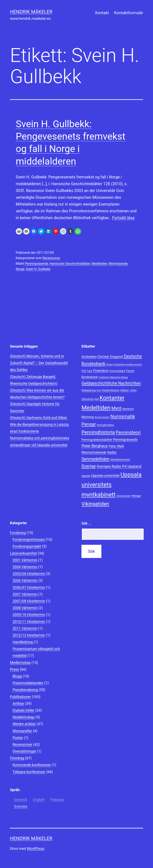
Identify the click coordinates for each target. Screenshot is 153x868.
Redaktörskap (24, 717)
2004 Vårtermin (25, 567)
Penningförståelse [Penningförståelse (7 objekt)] (105, 425)
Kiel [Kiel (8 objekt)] (97, 399)
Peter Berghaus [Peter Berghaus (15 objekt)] (95, 446)
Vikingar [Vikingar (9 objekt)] (136, 496)
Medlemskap (20, 663)
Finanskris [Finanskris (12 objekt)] (101, 371)
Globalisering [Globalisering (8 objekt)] (89, 390)
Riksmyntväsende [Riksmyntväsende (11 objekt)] (94, 452)
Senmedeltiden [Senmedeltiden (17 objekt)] (95, 459)
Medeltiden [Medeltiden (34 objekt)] (96, 408)
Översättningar (24, 751)
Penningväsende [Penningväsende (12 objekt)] (125, 439)
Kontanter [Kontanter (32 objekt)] (112, 398)
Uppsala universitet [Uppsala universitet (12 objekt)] (105, 475)
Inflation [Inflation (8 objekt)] (125, 390)
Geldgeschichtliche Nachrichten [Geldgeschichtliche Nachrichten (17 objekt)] (111, 383)
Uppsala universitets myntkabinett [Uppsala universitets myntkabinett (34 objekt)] (112, 485)
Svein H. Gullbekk (38, 269)
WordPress (36, 849)
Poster (18, 738)
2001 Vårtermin (25, 560)
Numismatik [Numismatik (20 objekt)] (123, 416)
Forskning (18, 533)
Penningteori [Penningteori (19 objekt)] (128, 432)
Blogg (17, 676)
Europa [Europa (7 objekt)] (109, 364)
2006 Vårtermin (25, 580)
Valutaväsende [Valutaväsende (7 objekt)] (123, 496)
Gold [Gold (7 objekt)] (99, 390)
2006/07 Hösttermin (29, 587)
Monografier (22, 731)
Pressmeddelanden (28, 683)
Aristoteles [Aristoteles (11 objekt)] (89, 357)
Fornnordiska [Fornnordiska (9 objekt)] (117, 371)
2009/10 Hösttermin (29, 615)
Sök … (86, 523)
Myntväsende (118, 264)
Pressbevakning (25, 690)
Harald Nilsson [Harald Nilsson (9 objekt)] (110, 390)
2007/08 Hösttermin (29, 601)
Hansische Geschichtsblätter (70, 264)
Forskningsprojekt (27, 546)
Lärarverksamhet (23, 553)
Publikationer (20, 697)
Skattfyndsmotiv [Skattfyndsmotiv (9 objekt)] (120, 459)
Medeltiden (99, 264)
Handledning (23, 642)
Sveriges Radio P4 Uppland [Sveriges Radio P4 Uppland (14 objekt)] (119, 466)
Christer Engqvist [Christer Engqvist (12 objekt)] (110, 357)
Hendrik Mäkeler (31, 12)
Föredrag (17, 758)
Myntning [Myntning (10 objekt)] (88, 417)
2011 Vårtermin (25, 628)
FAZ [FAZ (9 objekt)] (84, 371)
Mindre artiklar (24, 724)
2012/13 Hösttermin (29, 635)
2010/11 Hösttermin (29, 622)
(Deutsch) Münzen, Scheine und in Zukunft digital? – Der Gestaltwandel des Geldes (39, 363)
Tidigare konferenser (29, 772)
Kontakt (102, 13)
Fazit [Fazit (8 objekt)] (90, 371)
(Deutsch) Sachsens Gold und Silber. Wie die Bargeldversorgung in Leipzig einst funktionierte (39, 424)
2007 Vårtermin (25, 594)
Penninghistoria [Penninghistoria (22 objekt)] (98, 432)
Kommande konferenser (32, 765)
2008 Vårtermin (25, 608)
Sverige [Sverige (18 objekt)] (89, 466)
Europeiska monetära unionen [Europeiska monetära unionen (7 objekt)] (128, 364)
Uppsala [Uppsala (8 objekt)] (86, 476)
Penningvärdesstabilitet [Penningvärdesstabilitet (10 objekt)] (97, 440)
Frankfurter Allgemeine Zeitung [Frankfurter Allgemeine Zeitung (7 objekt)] (113, 377)
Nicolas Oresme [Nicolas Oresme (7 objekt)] (102, 417)
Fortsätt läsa (123, 218)
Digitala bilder (24, 710)
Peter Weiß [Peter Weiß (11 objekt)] (116, 446)
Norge (20, 269)
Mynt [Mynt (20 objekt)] (116, 408)
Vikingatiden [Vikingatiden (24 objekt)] (95, 504)
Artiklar (18, 703)
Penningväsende (36, 264)
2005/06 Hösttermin (29, 574)
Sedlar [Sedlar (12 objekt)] (112, 452)
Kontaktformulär (129, 13)
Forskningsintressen (29, 539)
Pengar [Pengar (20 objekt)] (89, 424)
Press (14, 669)
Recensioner (51, 258)
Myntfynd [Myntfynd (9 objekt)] (128, 409)
